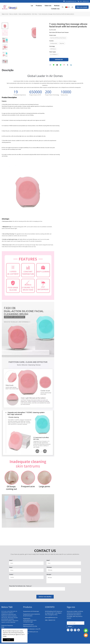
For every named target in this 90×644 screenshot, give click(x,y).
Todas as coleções (13, 14)
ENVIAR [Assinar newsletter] (70, 627)
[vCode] (37, 589)
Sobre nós (48, 6)
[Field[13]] (26, 578)
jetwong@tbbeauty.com (71, 1)
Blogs (3, 628)
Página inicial (5, 14)
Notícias (57, 6)
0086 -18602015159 (84, 1)
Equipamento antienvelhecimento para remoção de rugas (30, 621)
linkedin (71, 65)
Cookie (9, 631)
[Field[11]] (64, 564)
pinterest (64, 65)
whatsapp (61, 65)
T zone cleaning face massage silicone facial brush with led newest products (56, 14)
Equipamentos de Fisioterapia (31, 612)
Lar (32, 6)
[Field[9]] (26, 564)
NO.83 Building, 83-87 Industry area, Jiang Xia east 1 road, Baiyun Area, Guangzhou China (54, 613)
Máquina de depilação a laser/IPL (32, 629)
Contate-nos (55, 9)
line (54, 65)
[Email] (76, 623)
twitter (57, 65)
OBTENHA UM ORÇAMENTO (59, 60)
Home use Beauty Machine (25, 14)
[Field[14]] (64, 571)
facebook (50, 65)
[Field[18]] (26, 571)
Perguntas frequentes (7, 626)
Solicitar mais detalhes (45, 597)
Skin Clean (35, 14)
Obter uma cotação (82, 7)
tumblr (68, 65)
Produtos (39, 6)
